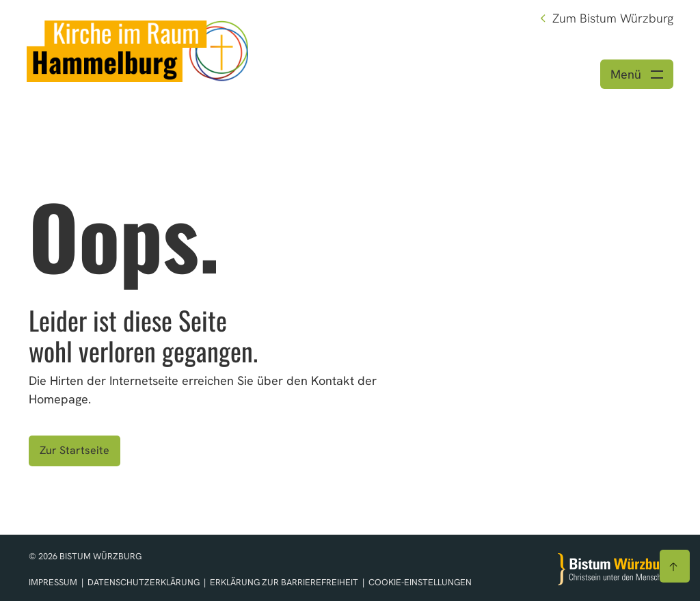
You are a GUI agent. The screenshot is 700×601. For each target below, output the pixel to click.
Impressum (54, 582)
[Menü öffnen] (637, 74)
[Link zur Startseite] (137, 50)
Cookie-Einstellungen (420, 582)
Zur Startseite (75, 450)
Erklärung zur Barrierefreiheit (284, 582)
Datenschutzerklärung (145, 582)
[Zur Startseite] (615, 569)
